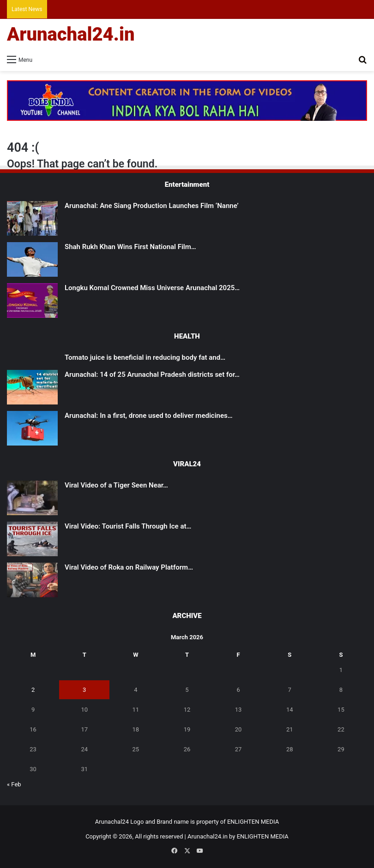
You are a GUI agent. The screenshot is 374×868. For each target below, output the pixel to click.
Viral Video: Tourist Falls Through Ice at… (128, 526)
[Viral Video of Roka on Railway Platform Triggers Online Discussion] (32, 580)
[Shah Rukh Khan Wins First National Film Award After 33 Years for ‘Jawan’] (32, 259)
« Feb (14, 784)
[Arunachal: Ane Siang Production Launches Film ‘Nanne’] (32, 218)
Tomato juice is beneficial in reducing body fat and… (145, 357)
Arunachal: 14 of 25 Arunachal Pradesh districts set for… (152, 375)
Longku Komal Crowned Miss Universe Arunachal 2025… (152, 288)
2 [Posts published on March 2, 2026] (33, 690)
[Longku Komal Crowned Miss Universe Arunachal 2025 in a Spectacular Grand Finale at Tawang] (32, 300)
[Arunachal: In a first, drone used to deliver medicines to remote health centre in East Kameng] (32, 428)
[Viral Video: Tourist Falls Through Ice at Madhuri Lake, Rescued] (32, 539)
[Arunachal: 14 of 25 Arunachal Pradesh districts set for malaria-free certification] (32, 387)
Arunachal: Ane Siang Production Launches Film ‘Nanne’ (152, 206)
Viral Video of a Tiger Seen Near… (116, 485)
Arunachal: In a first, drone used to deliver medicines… (149, 416)
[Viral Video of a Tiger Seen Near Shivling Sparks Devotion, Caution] (32, 498)
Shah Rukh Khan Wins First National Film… (130, 247)
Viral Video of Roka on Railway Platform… (129, 567)
